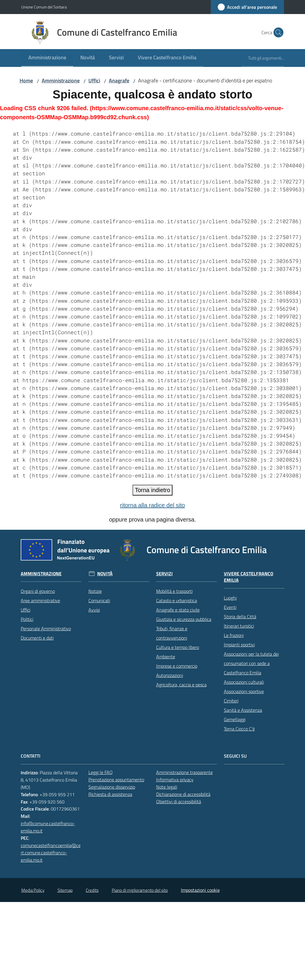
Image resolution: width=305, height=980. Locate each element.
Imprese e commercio (177, 666)
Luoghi (230, 598)
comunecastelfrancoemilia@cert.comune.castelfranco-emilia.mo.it (51, 853)
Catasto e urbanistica (177, 600)
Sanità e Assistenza (243, 710)
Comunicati (99, 600)
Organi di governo (38, 591)
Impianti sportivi (239, 645)
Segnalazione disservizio (112, 787)
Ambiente (166, 657)
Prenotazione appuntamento (116, 780)
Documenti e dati (37, 638)
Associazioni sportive (244, 691)
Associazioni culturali (244, 682)
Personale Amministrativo (46, 628)
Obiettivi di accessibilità (179, 801)
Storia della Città (240, 617)
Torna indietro (152, 490)
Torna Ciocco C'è (239, 729)
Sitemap (65, 890)
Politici (27, 619)
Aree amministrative (40, 600)
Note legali (167, 787)
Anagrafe (119, 80)
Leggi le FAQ (101, 772)
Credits (92, 890)
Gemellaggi (235, 719)
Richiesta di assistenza (110, 794)
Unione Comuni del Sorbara (44, 7)
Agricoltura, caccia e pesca (181, 685)
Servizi (164, 574)
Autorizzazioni (170, 675)
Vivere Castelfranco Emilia (249, 577)
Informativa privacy (175, 780)
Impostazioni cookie (200, 890)
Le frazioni (234, 635)
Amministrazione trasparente (184, 772)
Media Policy (33, 890)
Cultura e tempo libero (178, 647)
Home (26, 80)
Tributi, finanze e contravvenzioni (172, 633)
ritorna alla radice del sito (152, 505)
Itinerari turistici (239, 626)
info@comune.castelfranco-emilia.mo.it (48, 827)
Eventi (230, 607)
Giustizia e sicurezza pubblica (184, 619)
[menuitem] (47, 58)
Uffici (94, 80)
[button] (277, 32)
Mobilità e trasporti (174, 591)
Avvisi (94, 610)
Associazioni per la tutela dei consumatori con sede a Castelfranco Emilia (251, 663)
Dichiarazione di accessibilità (183, 794)
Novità (105, 574)
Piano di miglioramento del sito (140, 890)
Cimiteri (231, 701)
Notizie (95, 591)
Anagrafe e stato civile (178, 610)
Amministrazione (61, 80)
